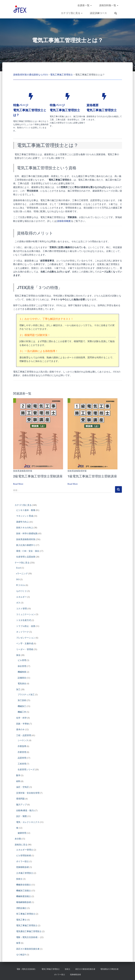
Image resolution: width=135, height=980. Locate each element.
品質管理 (22, 758)
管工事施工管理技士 (26, 914)
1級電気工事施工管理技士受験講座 (92, 476)
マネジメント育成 (25, 516)
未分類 (18, 839)
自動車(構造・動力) (25, 810)
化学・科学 (21, 718)
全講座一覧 (85, 5)
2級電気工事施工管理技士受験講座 (38, 476)
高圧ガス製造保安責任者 (28, 949)
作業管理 (22, 752)
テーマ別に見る (22, 563)
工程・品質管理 (24, 735)
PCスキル (21, 585)
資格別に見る (21, 845)
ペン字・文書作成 (25, 644)
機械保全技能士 (24, 885)
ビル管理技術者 (24, 856)
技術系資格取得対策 (23, 471)
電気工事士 (21, 920)
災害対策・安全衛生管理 (28, 793)
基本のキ (20, 730)
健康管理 (22, 833)
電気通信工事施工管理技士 (29, 931)
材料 (18, 781)
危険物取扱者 (23, 867)
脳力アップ (21, 805)
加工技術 (22, 700)
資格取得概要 (64, 221)
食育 (18, 943)
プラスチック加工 (26, 695)
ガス (18, 603)
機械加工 (22, 706)
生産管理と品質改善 (26, 557)
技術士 (19, 879)
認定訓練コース (98, 13)
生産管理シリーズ (26, 770)
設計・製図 (21, 816)
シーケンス (23, 740)
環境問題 (20, 799)
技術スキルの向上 (25, 528)
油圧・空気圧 (23, 787)
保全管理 (22, 666)
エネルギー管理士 (25, 850)
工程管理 (22, 764)
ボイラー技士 (23, 861)
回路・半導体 (23, 724)
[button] (91, 5)
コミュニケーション (26, 614)
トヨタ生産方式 (24, 620)
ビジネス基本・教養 (26, 510)
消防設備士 (21, 908)
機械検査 (22, 672)
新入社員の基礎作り (26, 545)
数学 (18, 775)
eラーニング (22, 574)
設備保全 (22, 678)
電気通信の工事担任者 (109, 969)
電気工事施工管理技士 (27, 926)
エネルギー (21, 597)
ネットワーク (23, 632)
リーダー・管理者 (25, 649)
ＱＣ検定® (21, 955)
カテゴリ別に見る (72, 13)
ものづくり (21, 591)
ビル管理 (22, 660)
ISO (18, 579)
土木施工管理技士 (25, 873)
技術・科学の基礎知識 (27, 534)
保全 (18, 655)
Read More (18, 484)
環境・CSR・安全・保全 (28, 551)
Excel (19, 568)
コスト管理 (21, 609)
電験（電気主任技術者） (28, 937)
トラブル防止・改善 (26, 626)
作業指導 (22, 746)
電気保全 (22, 684)
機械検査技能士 (24, 896)
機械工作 (22, 712)
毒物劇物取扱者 (24, 902)
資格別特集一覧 (109, 5)
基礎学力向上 (23, 522)
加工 (18, 689)
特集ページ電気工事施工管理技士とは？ (30, 110)
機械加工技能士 (24, 891)
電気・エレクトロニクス (28, 822)
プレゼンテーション (26, 638)
